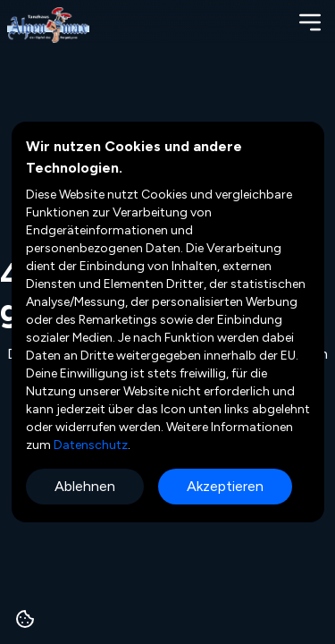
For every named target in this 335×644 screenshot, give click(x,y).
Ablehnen (85, 486)
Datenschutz (89, 445)
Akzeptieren (225, 486)
